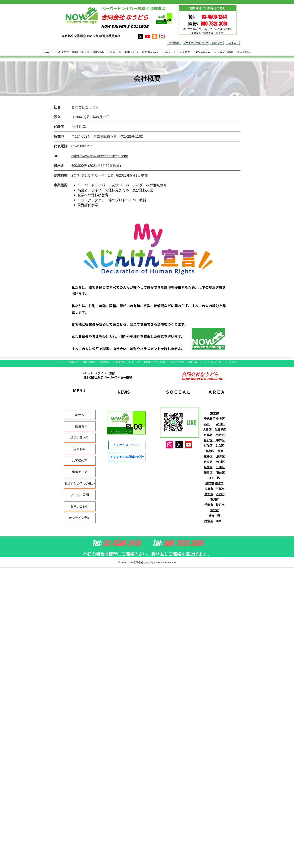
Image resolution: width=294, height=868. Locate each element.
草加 (207, 494)
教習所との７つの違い (80, 483)
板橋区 (208, 457)
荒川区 (221, 462)
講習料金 (80, 449)
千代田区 (210, 419)
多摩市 (209, 489)
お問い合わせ (80, 506)
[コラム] (233, 43)
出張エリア (80, 472)
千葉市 (209, 505)
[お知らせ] (217, 43)
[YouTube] (188, 445)
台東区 (208, 462)
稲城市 (219, 483)
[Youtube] (147, 36)
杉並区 (208, 446)
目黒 (207, 435)
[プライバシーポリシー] (196, 43)
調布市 (210, 483)
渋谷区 (221, 435)
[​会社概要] (174, 43)
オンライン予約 (80, 518)
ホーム (80, 415)
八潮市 (220, 494)
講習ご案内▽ (80, 438)
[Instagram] (170, 445)
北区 (220, 451)
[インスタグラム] (162, 36)
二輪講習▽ (80, 426)
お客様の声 (80, 461)
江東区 (221, 467)
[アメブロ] (155, 36)
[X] (140, 36)
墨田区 (208, 473)
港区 (207, 424)
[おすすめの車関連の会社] (127, 457)
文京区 (220, 446)
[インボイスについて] (127, 445)
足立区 (208, 467)
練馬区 (221, 457)
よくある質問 (80, 495)
